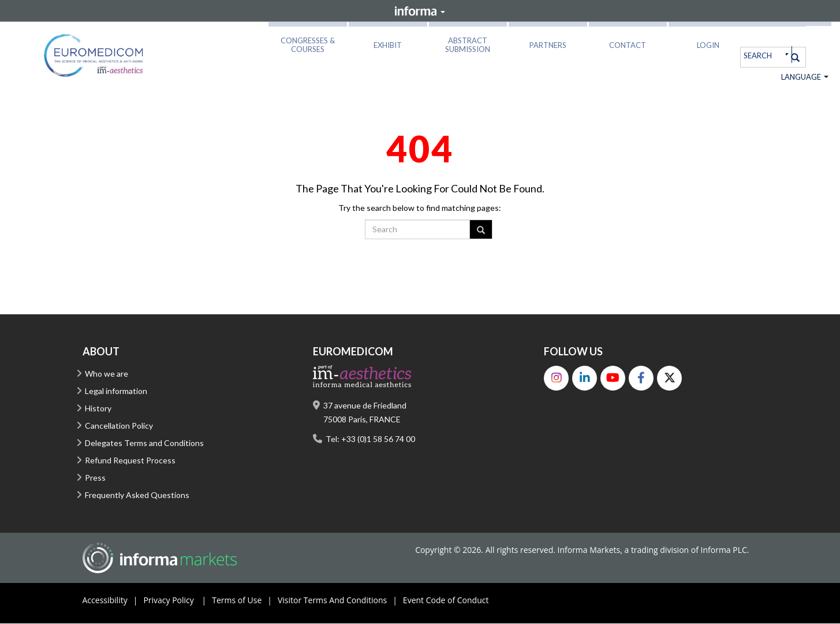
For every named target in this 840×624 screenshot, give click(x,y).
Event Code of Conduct (446, 601)
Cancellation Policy (119, 426)
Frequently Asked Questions (137, 495)
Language (805, 77)
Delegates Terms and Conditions (144, 443)
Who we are (107, 374)
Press (95, 478)
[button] (308, 43)
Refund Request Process (130, 461)
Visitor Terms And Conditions (340, 601)
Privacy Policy (178, 601)
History (98, 409)
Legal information (116, 391)
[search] (763, 55)
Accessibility (113, 601)
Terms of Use (245, 601)
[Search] (795, 57)
